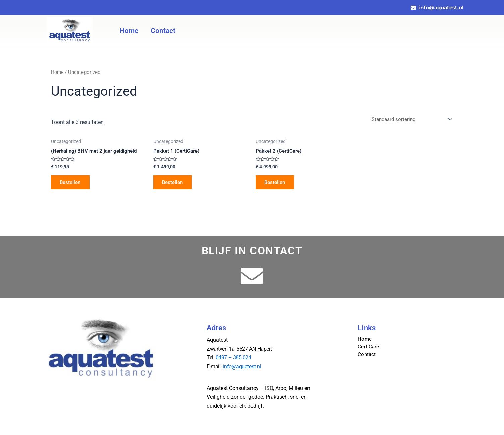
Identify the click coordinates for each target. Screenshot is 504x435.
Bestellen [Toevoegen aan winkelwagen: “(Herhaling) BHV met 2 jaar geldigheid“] (72, 184)
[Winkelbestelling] (409, 120)
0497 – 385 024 (234, 358)
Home (129, 31)
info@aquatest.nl (242, 366)
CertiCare (369, 347)
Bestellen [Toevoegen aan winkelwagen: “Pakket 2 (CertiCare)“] (277, 184)
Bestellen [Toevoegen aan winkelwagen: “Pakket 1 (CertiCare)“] (175, 184)
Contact (163, 31)
